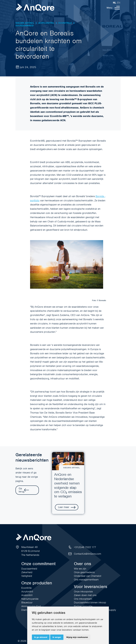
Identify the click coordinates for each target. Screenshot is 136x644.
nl (115, 3)
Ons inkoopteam (83, 599)
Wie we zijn (80, 569)
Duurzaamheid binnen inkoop (90, 602)
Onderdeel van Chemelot (88, 576)
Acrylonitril (27, 592)
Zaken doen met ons (85, 595)
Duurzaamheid (29, 569)
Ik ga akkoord (41, 637)
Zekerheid (27, 572)
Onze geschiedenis (84, 572)
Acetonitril (27, 595)
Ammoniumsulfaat (31, 606)
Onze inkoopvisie (83, 592)
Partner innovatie (83, 606)
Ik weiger (57, 637)
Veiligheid (27, 576)
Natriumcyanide (30, 599)
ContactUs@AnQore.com (88, 554)
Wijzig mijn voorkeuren (77, 637)
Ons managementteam (86, 580)
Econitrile (26, 588)
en (119, 3)
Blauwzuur (27, 602)
